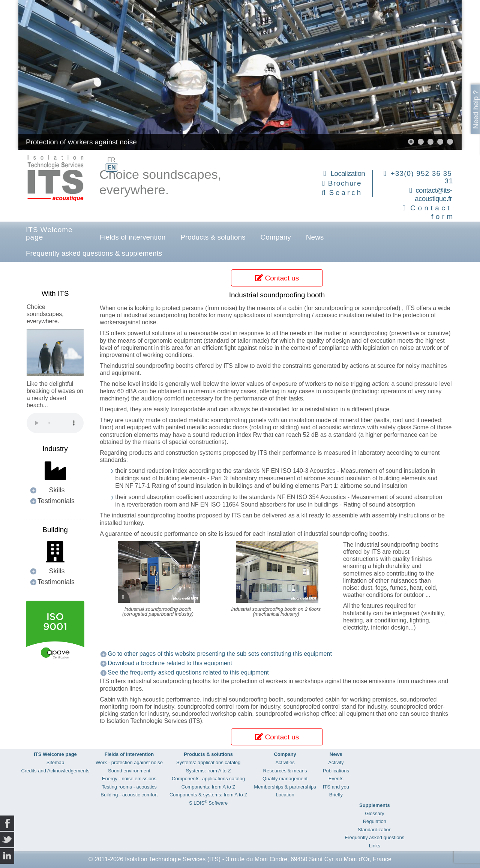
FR (111, 160)
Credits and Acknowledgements (55, 771)
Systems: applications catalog (208, 762)
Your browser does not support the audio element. (55, 423)
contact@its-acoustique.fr (433, 195)
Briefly (336, 795)
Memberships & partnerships (285, 787)
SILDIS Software (208, 803)
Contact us (277, 278)
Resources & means (285, 771)
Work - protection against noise (129, 762)
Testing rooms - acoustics (129, 787)
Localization (348, 173)
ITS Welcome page (49, 233)
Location (285, 795)
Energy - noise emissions (129, 779)
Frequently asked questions (374, 837)
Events (336, 779)
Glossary (374, 813)
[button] (411, 142)
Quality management (285, 779)
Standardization (375, 830)
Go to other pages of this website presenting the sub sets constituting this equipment (220, 654)
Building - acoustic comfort (129, 795)
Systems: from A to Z (208, 771)
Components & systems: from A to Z (208, 795)
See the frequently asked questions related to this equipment (188, 672)
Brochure (345, 183)
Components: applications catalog (208, 779)
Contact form (433, 212)
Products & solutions (213, 237)
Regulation (375, 821)
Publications (336, 771)
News (315, 237)
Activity (336, 762)
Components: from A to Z (208, 787)
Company (276, 237)
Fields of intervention (133, 237)
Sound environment (129, 771)
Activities (285, 762)
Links (375, 846)
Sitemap (55, 762)
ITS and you (336, 787)
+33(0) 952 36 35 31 (422, 177)
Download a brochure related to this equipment (170, 663)
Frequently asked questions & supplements (94, 253)
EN (111, 167)
